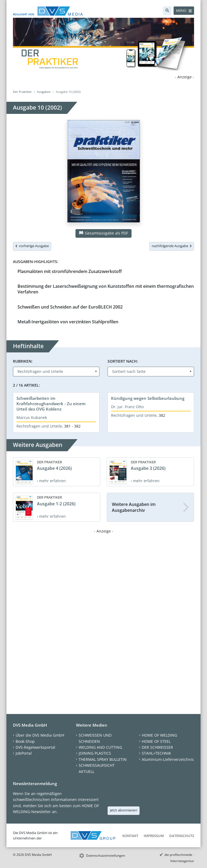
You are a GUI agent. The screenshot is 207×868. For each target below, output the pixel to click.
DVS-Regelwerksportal (35, 747)
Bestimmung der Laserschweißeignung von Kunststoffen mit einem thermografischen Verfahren (106, 289)
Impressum (154, 836)
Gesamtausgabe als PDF (103, 233)
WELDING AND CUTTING (100, 747)
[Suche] (167, 11)
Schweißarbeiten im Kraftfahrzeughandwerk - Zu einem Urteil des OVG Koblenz (51, 404)
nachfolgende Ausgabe (172, 246)
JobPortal (24, 753)
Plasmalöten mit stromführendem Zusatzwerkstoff (70, 271)
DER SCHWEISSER (157, 747)
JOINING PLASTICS (95, 753)
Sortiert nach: (123, 361)
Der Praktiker (22, 92)
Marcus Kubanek (32, 417)
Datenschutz (182, 836)
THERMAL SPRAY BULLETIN (103, 759)
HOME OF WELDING (159, 735)
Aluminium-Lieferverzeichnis (168, 759)
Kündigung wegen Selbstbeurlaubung (148, 398)
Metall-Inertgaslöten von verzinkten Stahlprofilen (68, 322)
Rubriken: (23, 361)
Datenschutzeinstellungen (106, 855)
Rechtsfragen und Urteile (39, 426)
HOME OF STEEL (156, 741)
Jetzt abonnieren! (124, 810)
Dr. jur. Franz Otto (127, 407)
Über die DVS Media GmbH (40, 735)
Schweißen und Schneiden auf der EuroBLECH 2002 (70, 307)
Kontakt (130, 836)
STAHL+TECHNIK (156, 753)
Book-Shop (25, 741)
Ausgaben (44, 92)
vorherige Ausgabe (32, 246)
